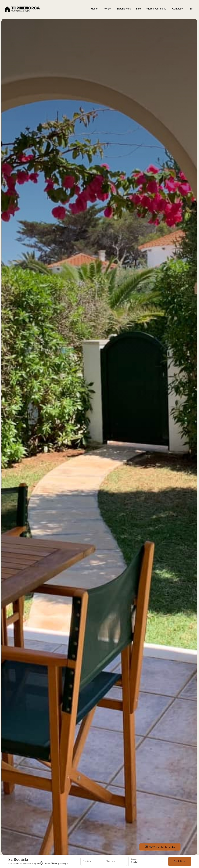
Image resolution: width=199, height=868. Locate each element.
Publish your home (156, 9)
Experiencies (124, 9)
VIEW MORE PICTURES (160, 847)
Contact (177, 9)
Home (94, 9)
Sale (138, 9)
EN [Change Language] (191, 9)
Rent (107, 9)
